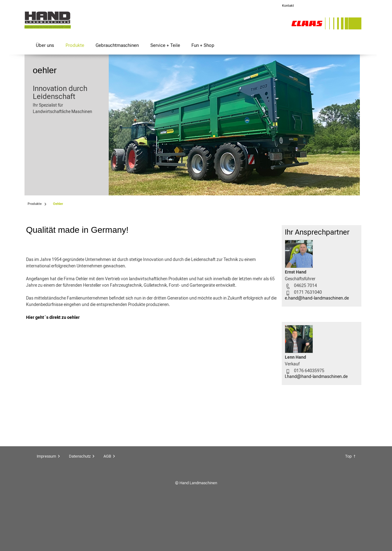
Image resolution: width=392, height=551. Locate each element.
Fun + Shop (203, 45)
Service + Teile (165, 45)
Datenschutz (80, 502)
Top (348, 502)
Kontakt (288, 6)
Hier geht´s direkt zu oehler (53, 428)
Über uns (45, 45)
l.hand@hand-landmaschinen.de (316, 376)
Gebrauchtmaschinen (117, 45)
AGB (107, 502)
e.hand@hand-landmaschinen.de (317, 298)
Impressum (46, 502)
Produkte (75, 45)
